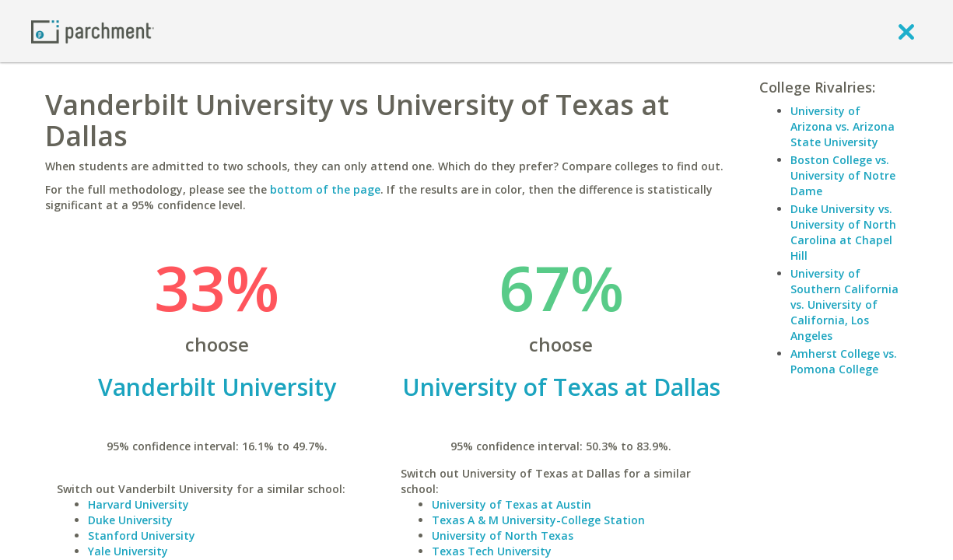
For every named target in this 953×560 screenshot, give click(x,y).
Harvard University (138, 504)
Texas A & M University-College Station (538, 520)
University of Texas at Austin (512, 504)
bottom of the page (325, 189)
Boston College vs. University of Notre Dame (843, 175)
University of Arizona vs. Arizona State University (843, 126)
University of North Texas (503, 535)
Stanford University (142, 535)
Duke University (130, 520)
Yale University (128, 551)
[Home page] (93, 31)
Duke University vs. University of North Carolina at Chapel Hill (843, 232)
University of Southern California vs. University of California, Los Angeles (844, 304)
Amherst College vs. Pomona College (844, 361)
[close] (906, 31)
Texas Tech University (492, 551)
